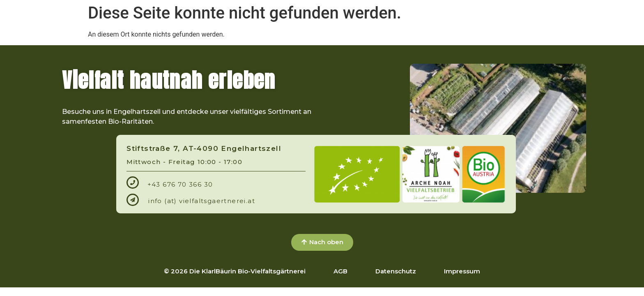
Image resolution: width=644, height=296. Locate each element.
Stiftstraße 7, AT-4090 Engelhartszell (204, 148)
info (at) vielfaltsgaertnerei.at (202, 201)
